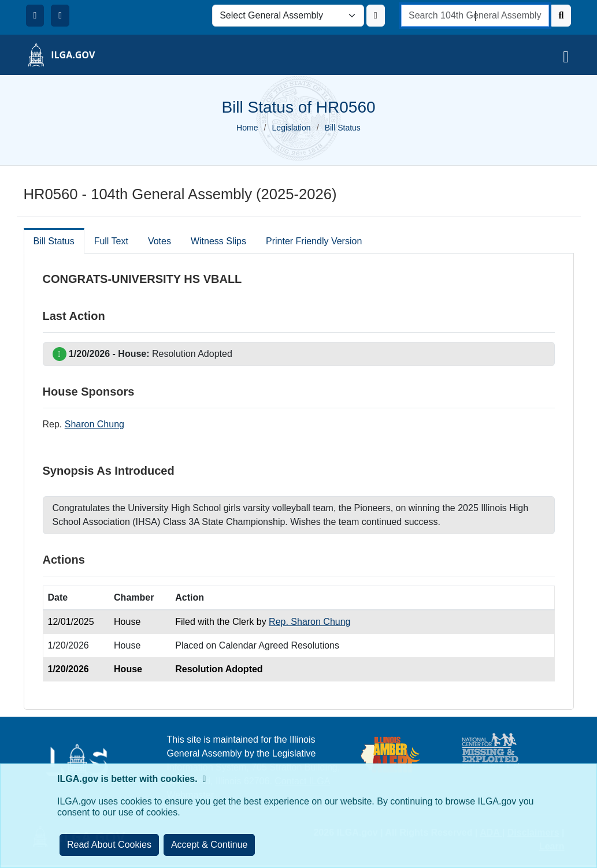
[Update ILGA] (376, 16)
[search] (475, 16)
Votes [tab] (160, 241)
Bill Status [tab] (54, 241)
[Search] (561, 16)
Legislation (292, 128)
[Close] (209, 845)
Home (247, 128)
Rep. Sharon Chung (309, 622)
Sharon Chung (94, 424)
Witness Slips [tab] (218, 241)
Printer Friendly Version (314, 241)
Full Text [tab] (111, 241)
